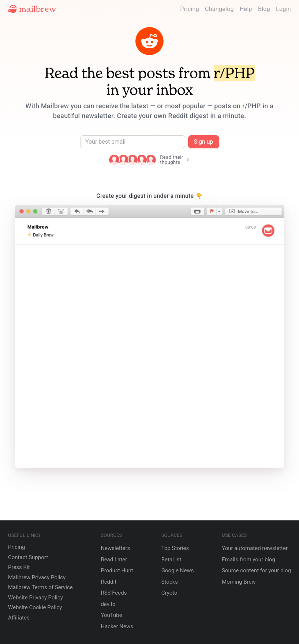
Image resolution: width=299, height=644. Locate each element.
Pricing (190, 9)
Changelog (219, 9)
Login (283, 9)
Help (246, 9)
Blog (264, 9)
